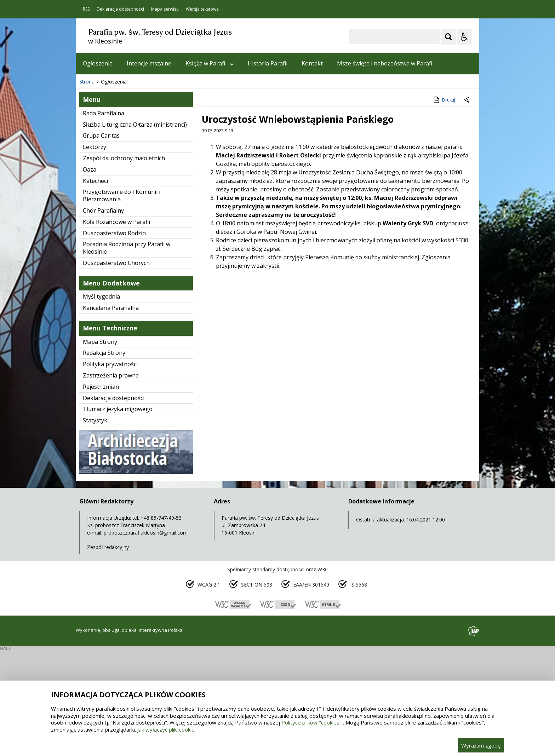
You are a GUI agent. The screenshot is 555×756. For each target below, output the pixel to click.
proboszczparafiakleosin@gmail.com (146, 639)
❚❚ (90, 166)
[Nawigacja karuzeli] (118, 166)
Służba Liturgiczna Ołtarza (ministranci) (135, 231)
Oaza (90, 276)
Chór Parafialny (103, 317)
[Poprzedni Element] (109, 166)
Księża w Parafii (210, 63)
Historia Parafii (268, 63)
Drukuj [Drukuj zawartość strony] (444, 206)
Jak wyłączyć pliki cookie (166, 729)
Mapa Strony (100, 448)
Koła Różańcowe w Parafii (116, 328)
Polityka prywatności (110, 470)
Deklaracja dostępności (120, 9)
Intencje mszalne (149, 63)
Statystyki (96, 526)
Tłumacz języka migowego (118, 515)
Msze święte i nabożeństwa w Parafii (385, 63)
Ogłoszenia (98, 63)
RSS (86, 9)
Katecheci (95, 287)
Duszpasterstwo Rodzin (114, 339)
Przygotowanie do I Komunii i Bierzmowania (122, 302)
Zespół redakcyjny (108, 653)
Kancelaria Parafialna (111, 414)
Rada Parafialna (104, 219)
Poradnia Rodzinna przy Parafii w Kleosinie (127, 354)
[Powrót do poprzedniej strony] (467, 206)
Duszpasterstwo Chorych (116, 369)
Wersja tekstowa (202, 9)
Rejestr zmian (101, 493)
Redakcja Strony (104, 459)
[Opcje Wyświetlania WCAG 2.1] (464, 37)
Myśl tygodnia (101, 403)
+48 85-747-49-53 (161, 624)
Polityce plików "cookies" (311, 722)
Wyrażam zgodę (481, 745)
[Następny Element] (127, 166)
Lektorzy (95, 253)
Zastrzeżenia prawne (111, 481)
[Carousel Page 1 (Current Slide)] (145, 166)
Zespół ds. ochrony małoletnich (124, 264)
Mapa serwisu (165, 9)
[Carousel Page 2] (151, 166)
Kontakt (312, 63)
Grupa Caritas (101, 242)
